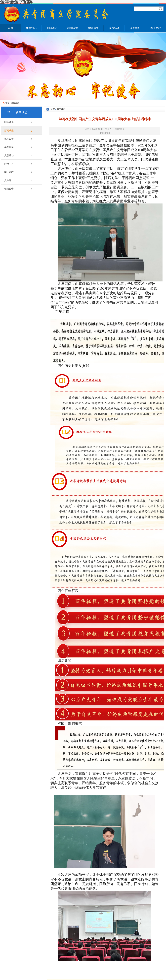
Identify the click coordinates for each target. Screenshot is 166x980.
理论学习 (135, 28)
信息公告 (9, 189)
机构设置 (73, 28)
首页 (10, 28)
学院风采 (93, 28)
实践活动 (114, 28)
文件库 (8, 180)
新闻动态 (52, 28)
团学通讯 (31, 28)
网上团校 (156, 28)
